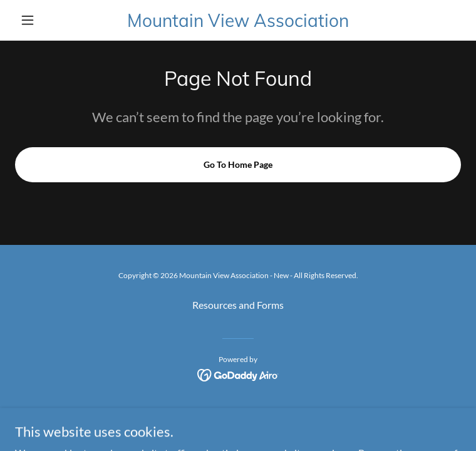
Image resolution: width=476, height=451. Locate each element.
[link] (238, 20)
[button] (49, 20)
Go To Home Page (238, 164)
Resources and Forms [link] (238, 305)
